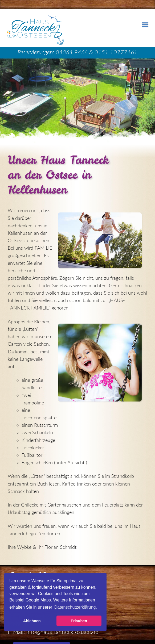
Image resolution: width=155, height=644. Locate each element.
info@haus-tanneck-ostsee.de (62, 632)
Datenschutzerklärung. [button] (76, 607)
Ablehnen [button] (32, 621)
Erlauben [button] (79, 621)
